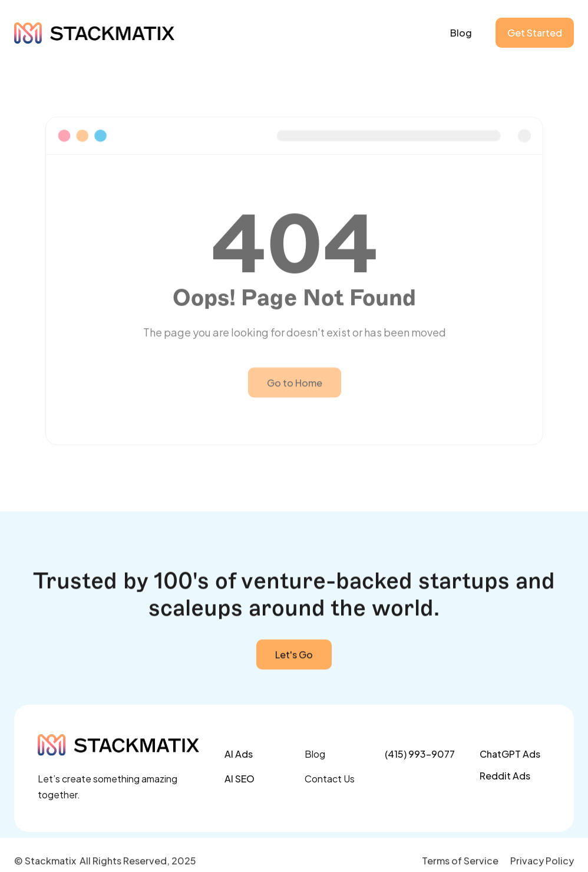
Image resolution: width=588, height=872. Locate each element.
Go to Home (294, 405)
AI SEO (240, 779)
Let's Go (294, 656)
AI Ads (239, 754)
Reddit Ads (505, 776)
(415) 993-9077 (420, 754)
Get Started (535, 33)
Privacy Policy (542, 862)
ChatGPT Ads (510, 754)
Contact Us (330, 779)
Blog (461, 33)
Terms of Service (460, 862)
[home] (95, 33)
